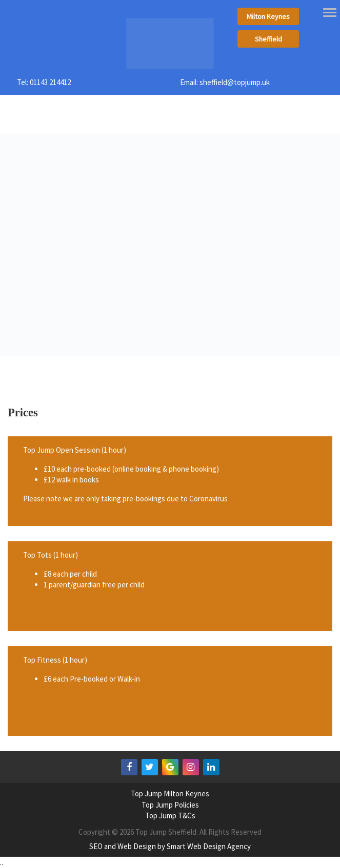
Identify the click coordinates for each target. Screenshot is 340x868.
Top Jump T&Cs (170, 816)
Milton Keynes (268, 16)
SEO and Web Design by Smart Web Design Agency (170, 846)
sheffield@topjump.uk (235, 82)
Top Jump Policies (170, 805)
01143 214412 (50, 82)
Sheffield (268, 39)
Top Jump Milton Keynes (170, 793)
